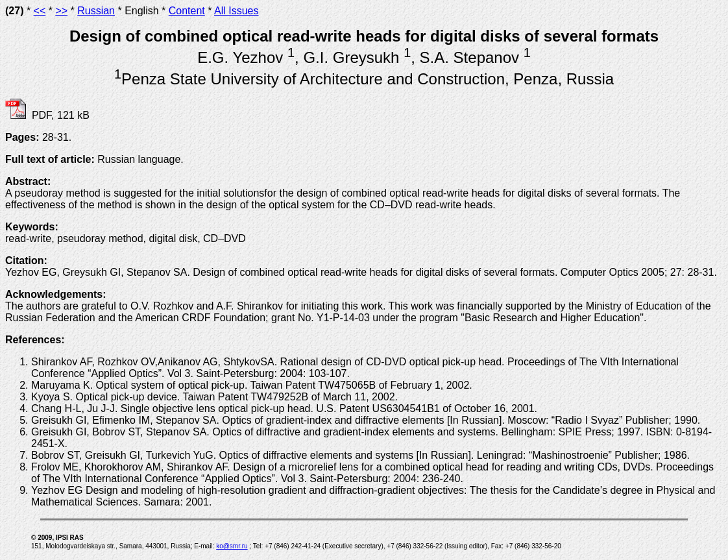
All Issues (236, 11)
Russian (96, 11)
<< (40, 11)
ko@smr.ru (232, 546)
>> (61, 11)
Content (187, 11)
